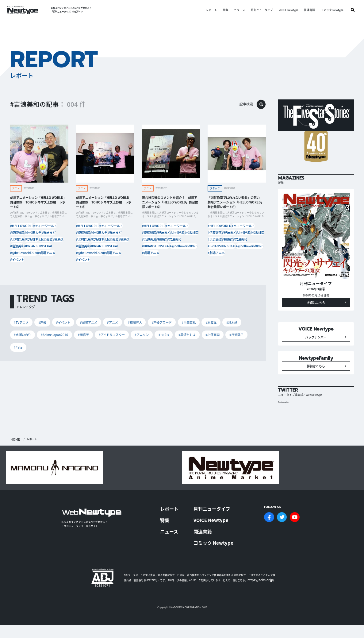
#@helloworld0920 (52, 255)
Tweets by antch (285, 426)
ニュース (238, 10)
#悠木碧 (230, 325)
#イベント (40, 262)
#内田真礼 (187, 325)
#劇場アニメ (20, 262)
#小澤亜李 (211, 337)
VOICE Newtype (286, 10)
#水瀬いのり (22, 337)
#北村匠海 (37, 242)
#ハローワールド (47, 228)
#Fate (18, 349)
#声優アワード (161, 325)
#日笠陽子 (235, 337)
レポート (210, 10)
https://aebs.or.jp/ (258, 587)
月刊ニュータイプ (260, 10)
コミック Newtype (330, 10)
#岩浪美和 (53, 248)
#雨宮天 (83, 337)
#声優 (42, 325)
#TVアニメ (21, 325)
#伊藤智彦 (18, 235)
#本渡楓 (209, 325)
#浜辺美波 (18, 248)
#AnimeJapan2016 (54, 337)
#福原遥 (36, 248)
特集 (224, 10)
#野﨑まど (18, 242)
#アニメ (112, 325)
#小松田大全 (38, 235)
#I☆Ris (163, 337)
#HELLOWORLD (21, 228)
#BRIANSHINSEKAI (23, 255)
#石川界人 (134, 325)
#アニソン (141, 337)
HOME (14, 463)
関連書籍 (307, 10)
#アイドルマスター (111, 337)
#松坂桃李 (56, 242)
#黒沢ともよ (186, 337)
